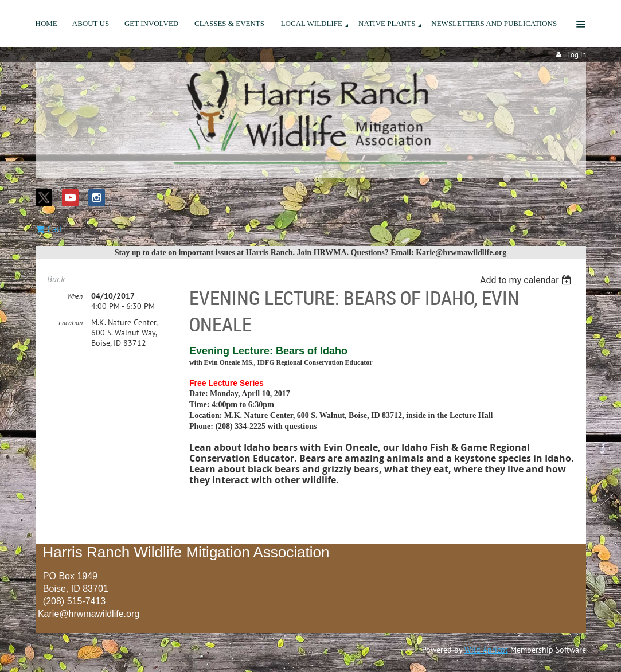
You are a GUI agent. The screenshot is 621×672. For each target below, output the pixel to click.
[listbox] (527, 280)
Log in (577, 55)
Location (71, 323)
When (75, 296)
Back (56, 279)
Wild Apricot (486, 650)
